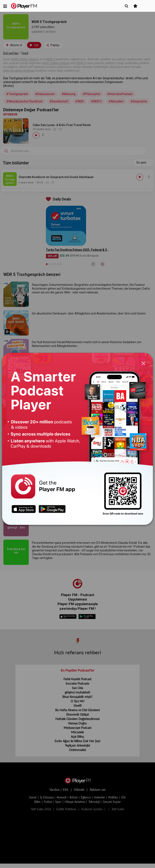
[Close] (143, 363)
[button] (5, 6)
